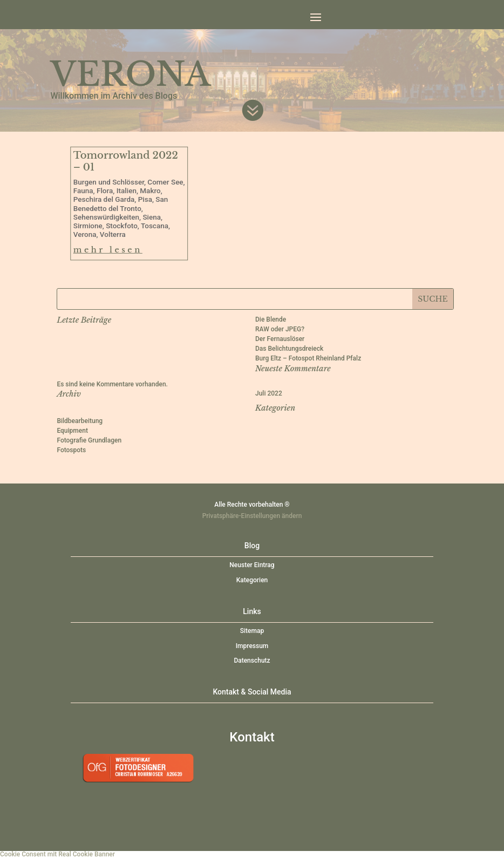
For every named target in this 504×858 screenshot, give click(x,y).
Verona (85, 235)
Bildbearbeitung (80, 421)
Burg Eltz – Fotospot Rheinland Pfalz (308, 358)
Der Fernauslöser (280, 339)
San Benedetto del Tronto (121, 204)
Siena (152, 217)
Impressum (252, 646)
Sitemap (252, 631)
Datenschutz (252, 660)
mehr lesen (108, 250)
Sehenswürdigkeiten (106, 217)
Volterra (113, 235)
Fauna (83, 191)
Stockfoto (122, 226)
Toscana (155, 226)
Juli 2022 (269, 393)
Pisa (145, 200)
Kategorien (252, 580)
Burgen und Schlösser (109, 182)
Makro (151, 191)
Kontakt (252, 737)
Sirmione (88, 226)
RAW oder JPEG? (280, 329)
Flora (105, 191)
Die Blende (271, 319)
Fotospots (71, 450)
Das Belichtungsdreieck (289, 349)
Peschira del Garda (104, 200)
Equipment (72, 431)
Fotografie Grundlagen (89, 440)
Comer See (166, 182)
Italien (127, 191)
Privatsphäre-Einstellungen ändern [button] (252, 516)
